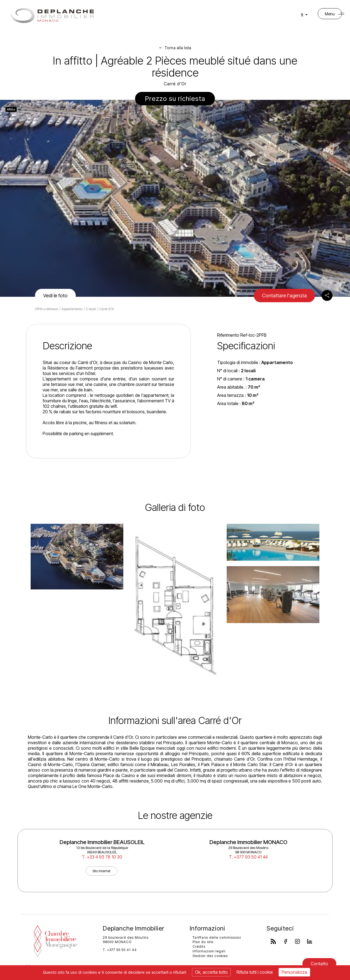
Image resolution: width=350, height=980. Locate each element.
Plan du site (203, 942)
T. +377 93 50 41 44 (248, 857)
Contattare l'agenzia (284, 296)
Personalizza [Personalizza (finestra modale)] (294, 972)
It (305, 15)
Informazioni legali (209, 951)
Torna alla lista (178, 48)
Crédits (199, 946)
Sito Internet (101, 871)
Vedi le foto (55, 296)
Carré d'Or (107, 309)
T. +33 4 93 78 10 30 (102, 857)
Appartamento (72, 309)
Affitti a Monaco (46, 309)
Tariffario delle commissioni (217, 937)
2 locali (91, 309)
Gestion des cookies (210, 956)
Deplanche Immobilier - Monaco (52, 16)
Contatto (319, 964)
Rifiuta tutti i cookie (255, 972)
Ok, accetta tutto (211, 972)
